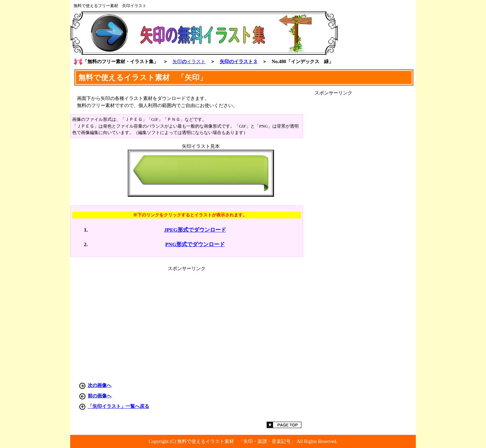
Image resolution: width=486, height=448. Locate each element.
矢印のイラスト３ (239, 61)
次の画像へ (100, 385)
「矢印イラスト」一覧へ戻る (118, 406)
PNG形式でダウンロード (195, 244)
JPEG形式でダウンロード (195, 230)
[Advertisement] (365, 197)
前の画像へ (100, 396)
